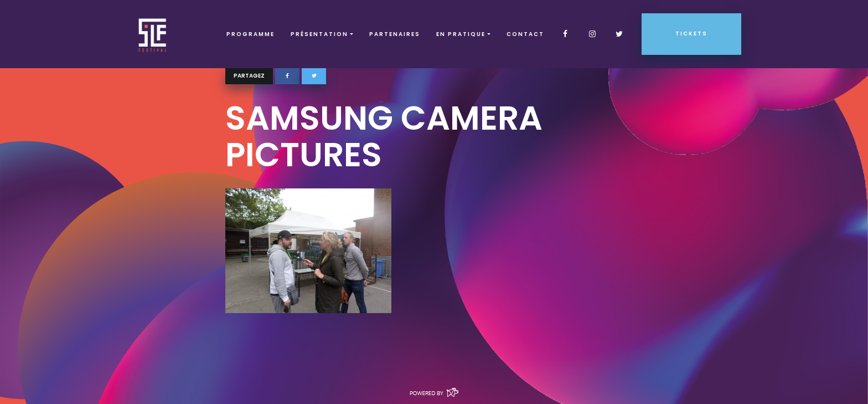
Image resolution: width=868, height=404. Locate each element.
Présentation (319, 34)
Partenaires (395, 34)
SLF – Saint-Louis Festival (153, 34)
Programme (250, 34)
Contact (525, 34)
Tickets (691, 34)
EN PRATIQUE (461, 34)
